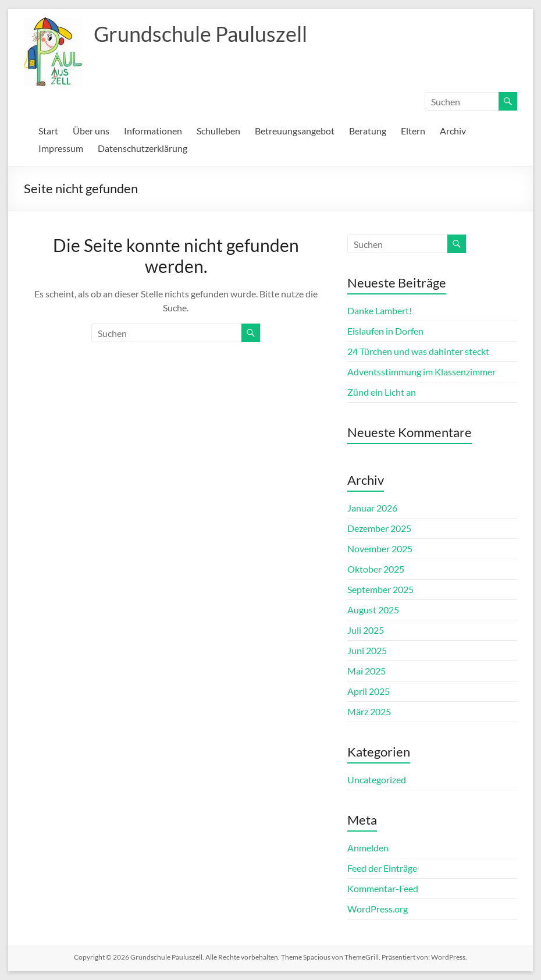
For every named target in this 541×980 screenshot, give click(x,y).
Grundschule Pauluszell (200, 34)
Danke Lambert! (380, 310)
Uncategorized (377, 780)
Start (48, 131)
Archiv (453, 131)
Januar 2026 (372, 508)
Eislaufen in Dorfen (385, 331)
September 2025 (380, 589)
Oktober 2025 (376, 569)
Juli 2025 (366, 630)
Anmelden (368, 848)
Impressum (61, 148)
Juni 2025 (367, 650)
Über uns (91, 131)
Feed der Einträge (382, 868)
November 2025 (380, 548)
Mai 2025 (366, 671)
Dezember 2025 (379, 528)
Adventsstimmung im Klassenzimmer (421, 372)
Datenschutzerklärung (143, 148)
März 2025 (369, 711)
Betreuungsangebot (295, 131)
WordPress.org (378, 909)
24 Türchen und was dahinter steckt (418, 351)
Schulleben (218, 131)
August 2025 (373, 610)
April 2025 (369, 691)
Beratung (368, 131)
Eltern (413, 131)
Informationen (153, 131)
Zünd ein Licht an (382, 392)
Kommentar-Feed (383, 888)
